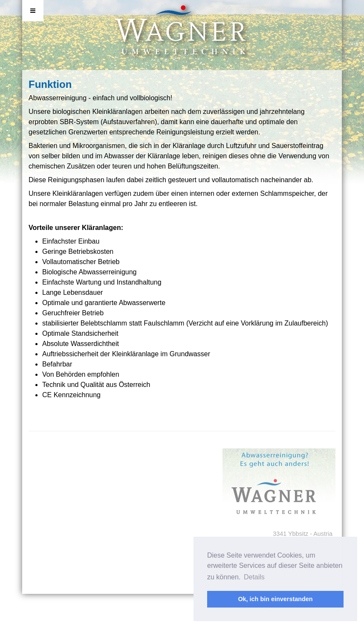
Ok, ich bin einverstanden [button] (275, 599)
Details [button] (254, 577)
